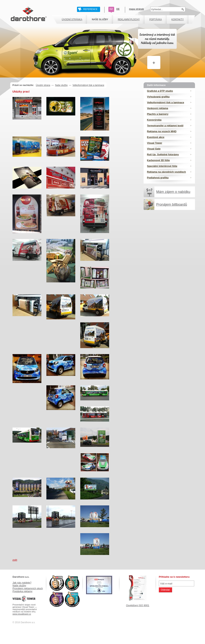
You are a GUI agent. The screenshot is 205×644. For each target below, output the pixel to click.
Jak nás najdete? (22, 583)
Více (150, 57)
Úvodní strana (43, 85)
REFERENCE (90, 9)
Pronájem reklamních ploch (28, 588)
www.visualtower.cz (22, 614)
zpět (15, 560)
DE (118, 9)
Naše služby (61, 85)
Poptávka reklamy (22, 591)
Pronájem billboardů (172, 205)
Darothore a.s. (21, 577)
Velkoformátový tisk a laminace (88, 85)
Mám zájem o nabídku (173, 192)
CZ (111, 9)
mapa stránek (136, 9)
